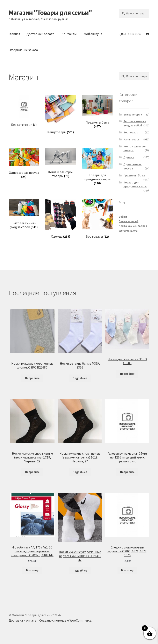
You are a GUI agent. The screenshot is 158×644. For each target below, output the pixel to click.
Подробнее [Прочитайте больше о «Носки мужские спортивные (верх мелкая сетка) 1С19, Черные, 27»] (80, 472)
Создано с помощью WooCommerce (65, 620)
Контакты (69, 34)
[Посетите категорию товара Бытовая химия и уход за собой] (24, 214)
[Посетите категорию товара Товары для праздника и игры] (97, 167)
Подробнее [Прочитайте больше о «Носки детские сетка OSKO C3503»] (127, 374)
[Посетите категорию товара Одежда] (61, 219)
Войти (123, 217)
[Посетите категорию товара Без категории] (24, 111)
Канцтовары (132, 139)
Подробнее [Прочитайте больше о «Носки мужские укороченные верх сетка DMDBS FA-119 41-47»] (80, 571)
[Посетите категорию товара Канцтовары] (61, 114)
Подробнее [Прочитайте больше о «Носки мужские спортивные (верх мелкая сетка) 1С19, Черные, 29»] (32, 472)
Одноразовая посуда (132, 166)
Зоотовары (131, 132)
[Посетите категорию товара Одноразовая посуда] (24, 163)
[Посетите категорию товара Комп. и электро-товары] (61, 163)
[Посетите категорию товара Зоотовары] (97, 219)
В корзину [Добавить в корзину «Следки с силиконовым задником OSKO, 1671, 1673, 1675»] (127, 570)
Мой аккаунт (93, 34)
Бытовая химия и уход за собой (135, 123)
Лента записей (128, 221)
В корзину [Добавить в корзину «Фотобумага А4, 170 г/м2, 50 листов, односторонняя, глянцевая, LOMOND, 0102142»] (32, 570)
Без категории (133, 114)
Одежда (129, 157)
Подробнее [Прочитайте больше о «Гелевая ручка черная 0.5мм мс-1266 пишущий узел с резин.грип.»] (127, 472)
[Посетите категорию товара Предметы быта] (97, 111)
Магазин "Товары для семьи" (50, 13)
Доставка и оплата (40, 34)
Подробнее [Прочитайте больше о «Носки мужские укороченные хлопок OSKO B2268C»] (32, 378)
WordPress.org (128, 231)
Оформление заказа (23, 50)
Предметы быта (134, 175)
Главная (14, 34)
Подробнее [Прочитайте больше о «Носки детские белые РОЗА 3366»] (80, 378)
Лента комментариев (133, 226)
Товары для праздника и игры (135, 184)
